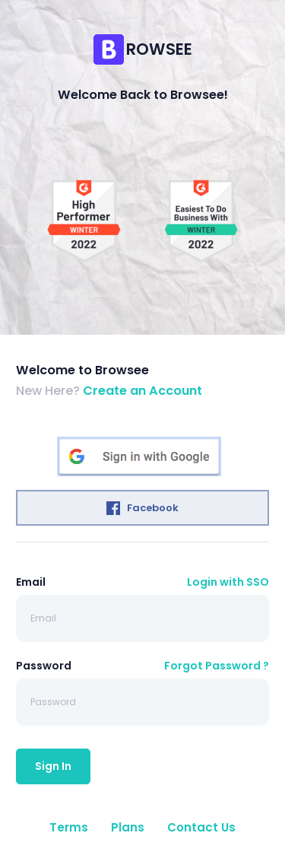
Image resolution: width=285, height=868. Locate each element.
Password (44, 666)
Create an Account (142, 391)
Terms (69, 827)
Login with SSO (228, 582)
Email (31, 582)
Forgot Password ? (217, 666)
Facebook (142, 508)
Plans (128, 827)
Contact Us (201, 827)
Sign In (53, 766)
